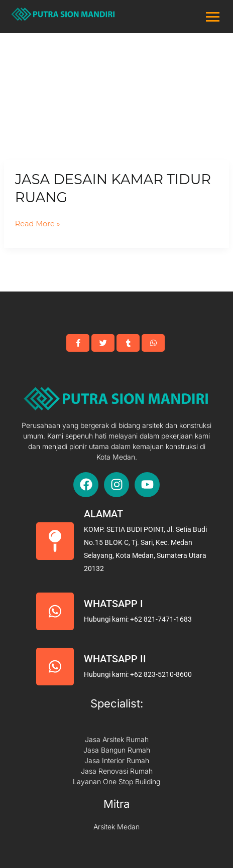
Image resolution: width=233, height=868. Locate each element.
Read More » (38, 224)
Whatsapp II (115, 659)
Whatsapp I (113, 604)
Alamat (103, 514)
